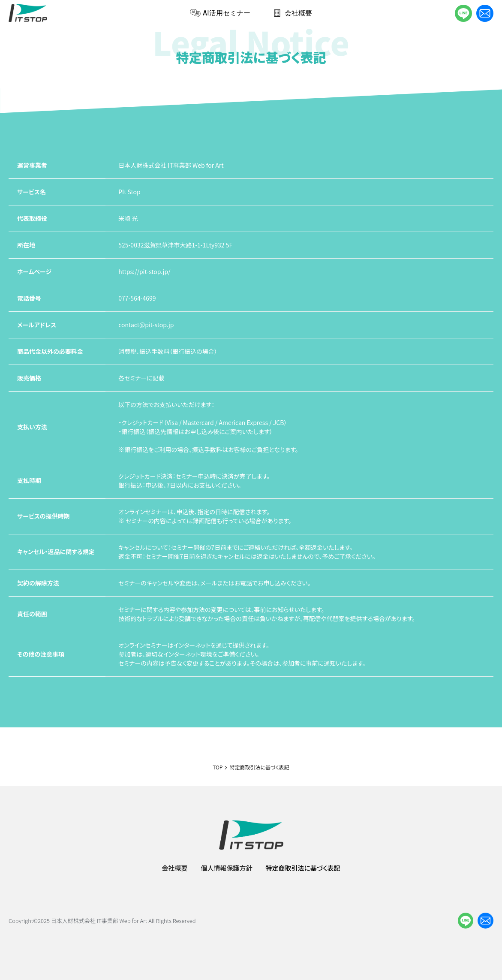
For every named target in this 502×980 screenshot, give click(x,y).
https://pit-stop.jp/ (144, 271)
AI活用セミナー (220, 13)
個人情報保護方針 (226, 868)
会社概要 (292, 13)
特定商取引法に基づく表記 (303, 868)
